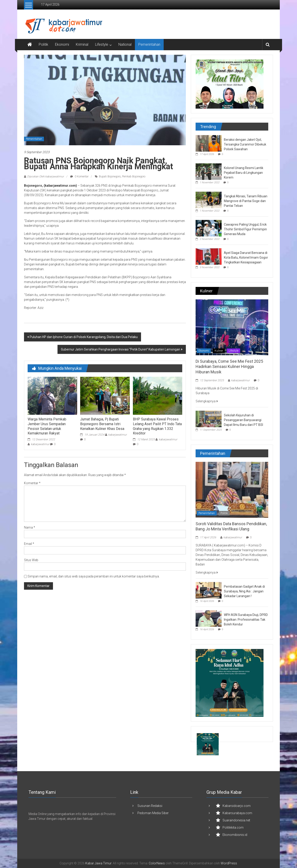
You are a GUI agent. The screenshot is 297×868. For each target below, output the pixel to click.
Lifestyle (102, 44)
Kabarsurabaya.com (237, 813)
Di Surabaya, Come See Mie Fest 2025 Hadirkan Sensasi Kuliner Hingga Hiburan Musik (229, 367)
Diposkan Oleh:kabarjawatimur (46, 176)
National (125, 44)
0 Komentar (79, 176)
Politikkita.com (233, 827)
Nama (30, 527)
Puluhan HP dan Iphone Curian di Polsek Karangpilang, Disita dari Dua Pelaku (84, 337)
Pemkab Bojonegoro (134, 176)
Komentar (32, 483)
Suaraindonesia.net (236, 820)
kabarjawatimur (40, 444)
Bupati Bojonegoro (110, 176)
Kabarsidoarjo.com (237, 806)
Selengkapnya (207, 401)
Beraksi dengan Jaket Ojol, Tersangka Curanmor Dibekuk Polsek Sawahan (245, 144)
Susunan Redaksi (150, 806)
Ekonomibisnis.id (235, 835)
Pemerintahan (149, 44)
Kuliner (219, 351)
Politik (43, 44)
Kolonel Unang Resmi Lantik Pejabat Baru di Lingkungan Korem (244, 173)
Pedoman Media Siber (153, 813)
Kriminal (82, 44)
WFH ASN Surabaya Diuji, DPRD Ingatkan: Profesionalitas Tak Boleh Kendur (246, 620)
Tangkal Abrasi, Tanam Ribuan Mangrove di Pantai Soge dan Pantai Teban (246, 201)
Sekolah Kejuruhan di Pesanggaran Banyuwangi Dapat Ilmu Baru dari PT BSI (243, 420)
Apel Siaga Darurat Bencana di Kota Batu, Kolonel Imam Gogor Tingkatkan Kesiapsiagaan (246, 258)
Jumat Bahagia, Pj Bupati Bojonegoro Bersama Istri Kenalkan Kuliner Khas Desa (102, 424)
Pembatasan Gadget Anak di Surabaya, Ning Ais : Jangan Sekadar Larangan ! (244, 591)
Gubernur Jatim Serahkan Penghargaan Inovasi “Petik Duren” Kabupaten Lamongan (121, 349)
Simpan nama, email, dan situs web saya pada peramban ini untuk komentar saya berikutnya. (94, 576)
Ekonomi (62, 44)
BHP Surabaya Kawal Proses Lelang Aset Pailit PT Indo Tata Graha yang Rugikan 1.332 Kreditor (157, 426)
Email (29, 544)
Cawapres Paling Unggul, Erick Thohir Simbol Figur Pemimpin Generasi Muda (245, 229)
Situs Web (31, 560)
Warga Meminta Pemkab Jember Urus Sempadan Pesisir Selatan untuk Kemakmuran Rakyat (47, 426)
